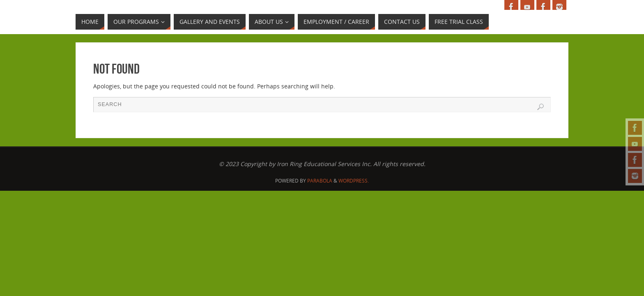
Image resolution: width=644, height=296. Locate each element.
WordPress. (354, 181)
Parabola (320, 181)
